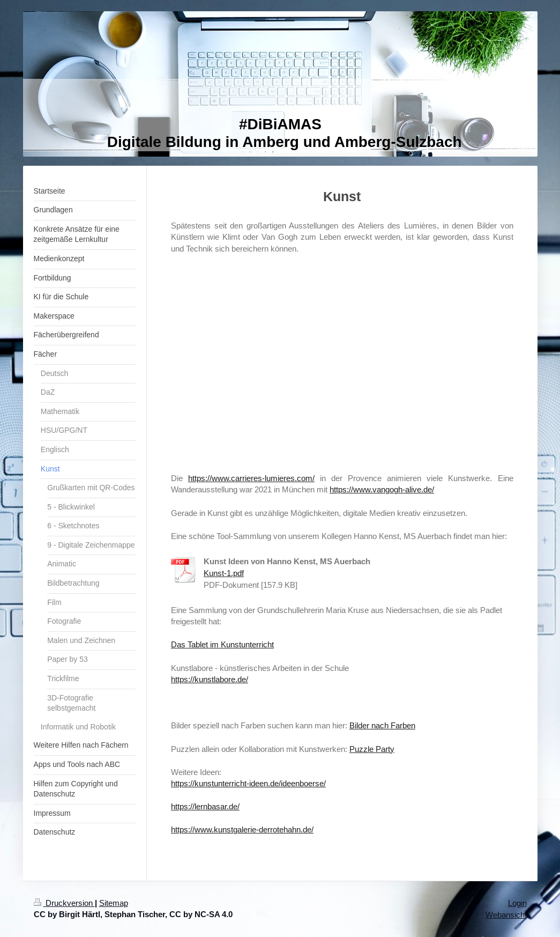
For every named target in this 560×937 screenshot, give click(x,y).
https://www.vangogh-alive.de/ (382, 489)
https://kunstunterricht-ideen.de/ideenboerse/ (248, 783)
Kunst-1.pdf (224, 573)
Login (517, 903)
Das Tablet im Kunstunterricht (222, 644)
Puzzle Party (372, 749)
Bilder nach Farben (382, 725)
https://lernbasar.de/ (205, 806)
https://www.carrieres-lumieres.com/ (251, 478)
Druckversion (64, 903)
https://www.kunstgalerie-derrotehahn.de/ (242, 829)
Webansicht (506, 915)
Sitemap (114, 903)
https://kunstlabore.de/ (210, 679)
